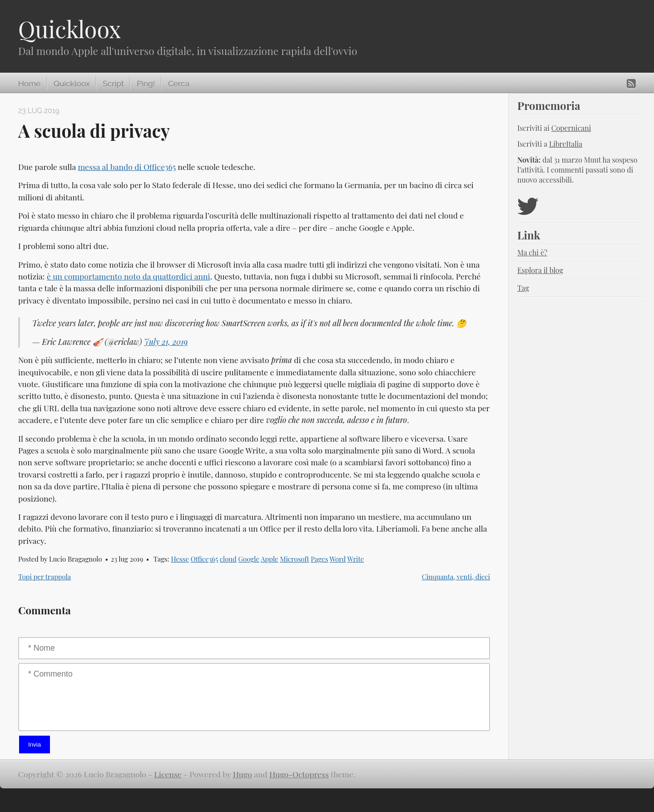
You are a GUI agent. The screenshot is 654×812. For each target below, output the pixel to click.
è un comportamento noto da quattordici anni (129, 276)
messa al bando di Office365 (127, 167)
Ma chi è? (532, 252)
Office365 (204, 559)
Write (356, 559)
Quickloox (69, 29)
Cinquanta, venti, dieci (456, 577)
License (168, 774)
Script (113, 84)
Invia (35, 745)
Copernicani (571, 128)
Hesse (180, 559)
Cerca (179, 84)
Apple (270, 559)
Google (249, 559)
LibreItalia (566, 144)
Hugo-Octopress (299, 774)
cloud (228, 559)
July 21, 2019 (166, 341)
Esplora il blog (540, 270)
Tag (523, 288)
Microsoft (294, 559)
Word (338, 559)
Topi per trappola (45, 577)
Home (29, 84)
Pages (319, 559)
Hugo (243, 774)
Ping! (146, 84)
